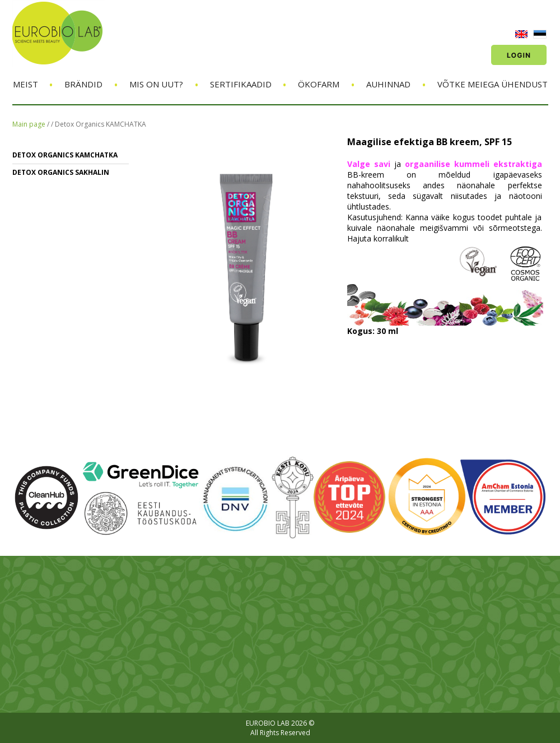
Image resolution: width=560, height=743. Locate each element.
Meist (25, 84)
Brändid (83, 84)
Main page (29, 124)
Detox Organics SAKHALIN (61, 172)
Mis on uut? (156, 84)
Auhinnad (388, 84)
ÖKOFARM (319, 84)
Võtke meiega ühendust (493, 84)
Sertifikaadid (241, 84)
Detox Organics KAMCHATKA (101, 124)
